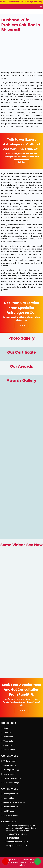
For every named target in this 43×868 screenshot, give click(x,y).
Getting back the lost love (14, 802)
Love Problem (9, 798)
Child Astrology (10, 765)
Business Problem (11, 815)
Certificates (8, 737)
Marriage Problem (11, 794)
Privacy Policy (9, 750)
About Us (7, 732)
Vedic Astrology (10, 761)
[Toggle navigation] (41, 7)
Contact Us (8, 745)
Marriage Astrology (11, 770)
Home (6, 728)
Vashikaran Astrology (12, 778)
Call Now (21, 162)
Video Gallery (9, 741)
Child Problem (9, 811)
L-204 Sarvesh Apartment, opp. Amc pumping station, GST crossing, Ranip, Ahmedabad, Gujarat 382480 (21, 828)
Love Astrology (9, 774)
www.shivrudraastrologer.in (17, 842)
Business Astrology (11, 783)
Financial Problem (11, 807)
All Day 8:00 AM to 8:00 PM (16, 846)
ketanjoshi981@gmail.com (16, 834)
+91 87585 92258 (12, 838)
